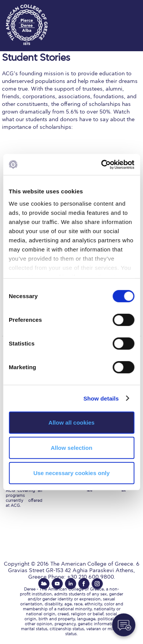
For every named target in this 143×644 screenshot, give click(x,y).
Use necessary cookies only (71, 473)
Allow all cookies (71, 423)
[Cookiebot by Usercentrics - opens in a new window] (102, 164)
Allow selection (71, 448)
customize (120, 8)
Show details (101, 398)
